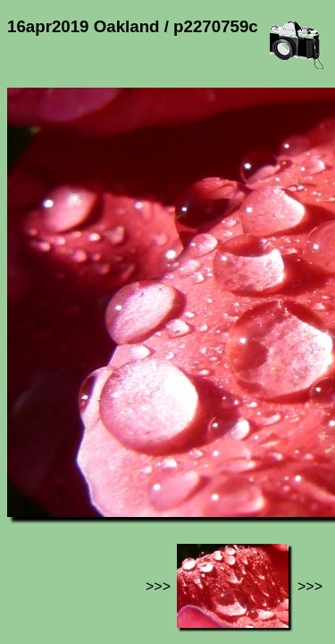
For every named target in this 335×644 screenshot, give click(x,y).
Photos (106, 484)
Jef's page (39, 484)
